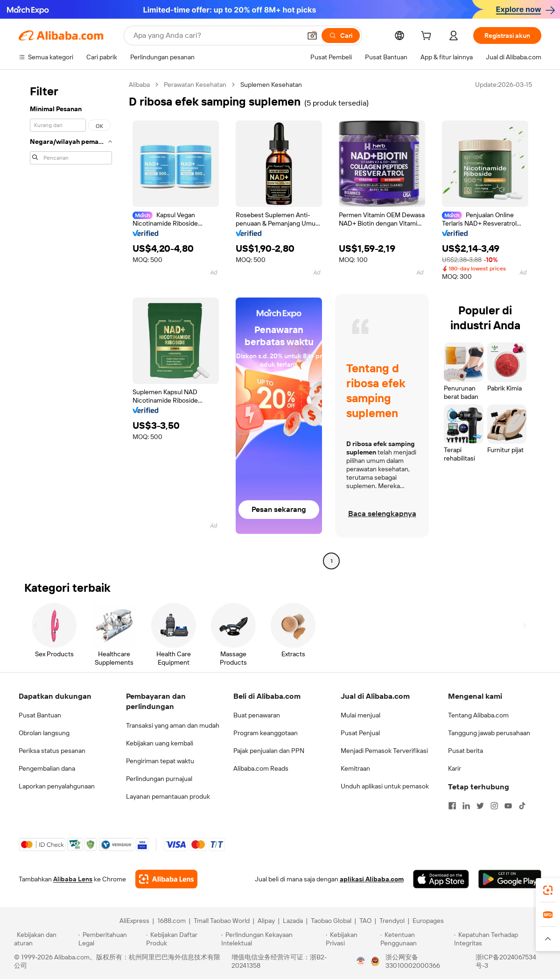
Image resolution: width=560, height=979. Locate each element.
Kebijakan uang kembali (160, 743)
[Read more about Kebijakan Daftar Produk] (182, 939)
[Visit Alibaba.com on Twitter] (480, 806)
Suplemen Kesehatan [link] (271, 85)
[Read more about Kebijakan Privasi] (351, 939)
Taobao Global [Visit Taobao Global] (331, 921)
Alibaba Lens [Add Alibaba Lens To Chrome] (73, 879)
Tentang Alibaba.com (478, 715)
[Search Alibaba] (216, 35)
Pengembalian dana (47, 768)
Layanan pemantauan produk (168, 796)
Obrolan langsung (44, 733)
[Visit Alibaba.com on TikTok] (522, 806)
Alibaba (139, 85)
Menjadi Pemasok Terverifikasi (384, 751)
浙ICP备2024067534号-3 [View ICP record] (506, 961)
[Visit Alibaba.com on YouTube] (508, 806)
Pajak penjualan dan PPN (269, 751)
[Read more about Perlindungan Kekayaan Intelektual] (272, 939)
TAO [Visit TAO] (365, 921)
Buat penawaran (257, 715)
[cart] (428, 37)
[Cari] (341, 35)
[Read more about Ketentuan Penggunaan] (416, 939)
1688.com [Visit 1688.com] (171, 921)
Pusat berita (465, 751)
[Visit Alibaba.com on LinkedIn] (466, 806)
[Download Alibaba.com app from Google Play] (510, 879)
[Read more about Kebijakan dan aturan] (45, 939)
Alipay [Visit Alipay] (266, 921)
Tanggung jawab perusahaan (489, 733)
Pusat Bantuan (40, 715)
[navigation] (71, 324)
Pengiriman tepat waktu (160, 761)
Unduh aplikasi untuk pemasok (385, 786)
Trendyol (392, 921)
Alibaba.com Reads (261, 768)
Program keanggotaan (266, 733)
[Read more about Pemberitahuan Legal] (111, 939)
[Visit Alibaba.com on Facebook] (452, 806)
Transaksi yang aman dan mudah (173, 725)
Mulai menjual (360, 715)
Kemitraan (355, 768)
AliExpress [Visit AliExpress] (134, 921)
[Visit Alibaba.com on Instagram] (494, 806)
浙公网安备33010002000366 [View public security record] (413, 961)
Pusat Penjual (360, 733)
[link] (548, 890)
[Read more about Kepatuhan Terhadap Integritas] (500, 939)
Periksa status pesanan (52, 751)
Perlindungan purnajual (159, 779)
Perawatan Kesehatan (195, 85)
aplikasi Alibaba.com (372, 879)
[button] (312, 35)
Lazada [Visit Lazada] (293, 921)
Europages (428, 921)
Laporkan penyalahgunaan (57, 786)
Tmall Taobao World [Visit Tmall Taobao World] (222, 921)
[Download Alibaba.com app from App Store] (441, 879)
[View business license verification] (361, 961)
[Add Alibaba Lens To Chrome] (166, 879)
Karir (455, 768)
